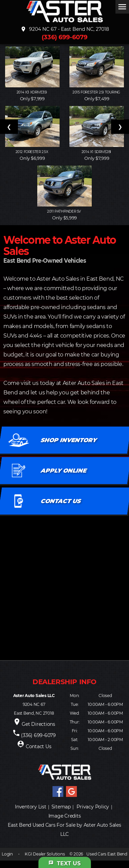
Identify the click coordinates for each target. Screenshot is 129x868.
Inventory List (31, 807)
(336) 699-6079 (64, 37)
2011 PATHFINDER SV (64, 211)
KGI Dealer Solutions (45, 854)
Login (7, 854)
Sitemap (61, 807)
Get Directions (38, 724)
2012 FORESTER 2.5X (32, 152)
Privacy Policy (93, 807)
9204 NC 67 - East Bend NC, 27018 (65, 29)
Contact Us (39, 746)
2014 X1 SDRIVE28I (97, 152)
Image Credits (65, 816)
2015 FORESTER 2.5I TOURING (97, 92)
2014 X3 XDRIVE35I (32, 92)
